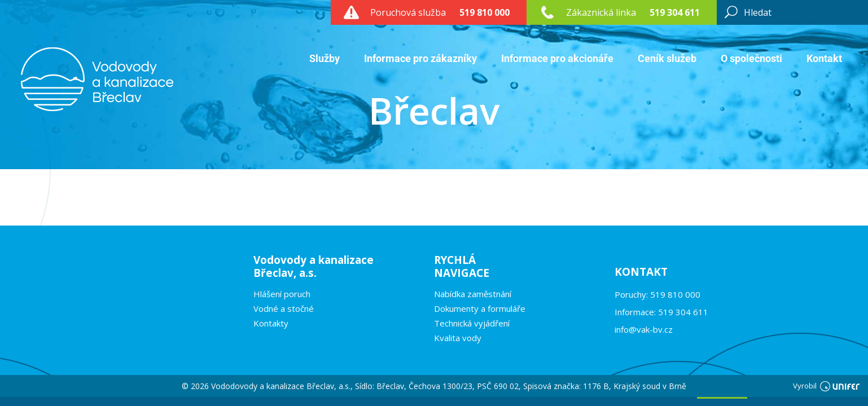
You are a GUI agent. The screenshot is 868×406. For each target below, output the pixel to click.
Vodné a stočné (284, 308)
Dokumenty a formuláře (480, 308)
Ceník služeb (667, 58)
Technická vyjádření (472, 323)
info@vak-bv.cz (644, 329)
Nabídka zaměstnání (473, 294)
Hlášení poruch (282, 294)
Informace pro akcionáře (557, 58)
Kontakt (824, 58)
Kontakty (271, 323)
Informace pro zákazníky (420, 58)
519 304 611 (675, 12)
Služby (325, 58)
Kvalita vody (458, 338)
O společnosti (751, 58)
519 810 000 (485, 12)
